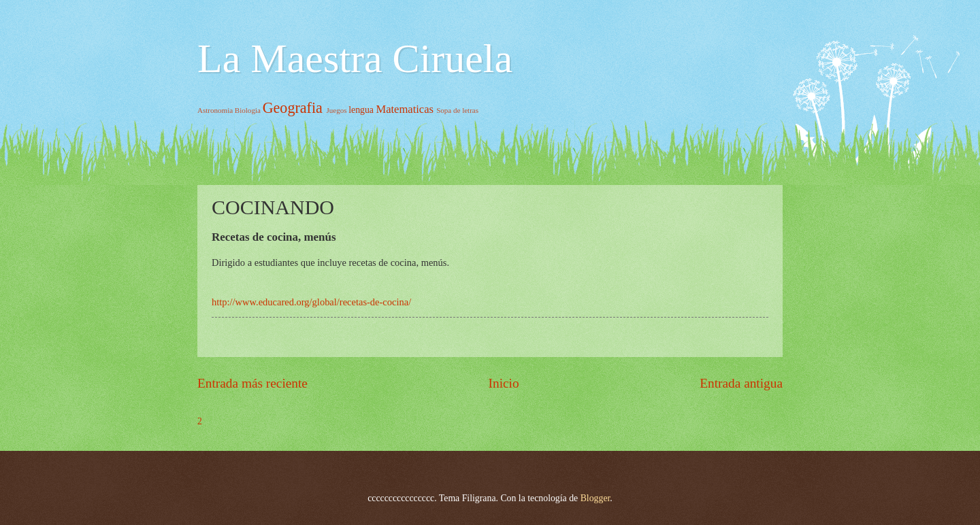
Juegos (336, 110)
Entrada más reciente (252, 383)
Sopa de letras (457, 110)
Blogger (595, 498)
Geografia (293, 108)
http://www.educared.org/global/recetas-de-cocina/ (311, 302)
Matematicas (405, 109)
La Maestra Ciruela (355, 58)
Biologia (248, 110)
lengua (361, 110)
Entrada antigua (741, 383)
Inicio (504, 383)
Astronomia (215, 110)
